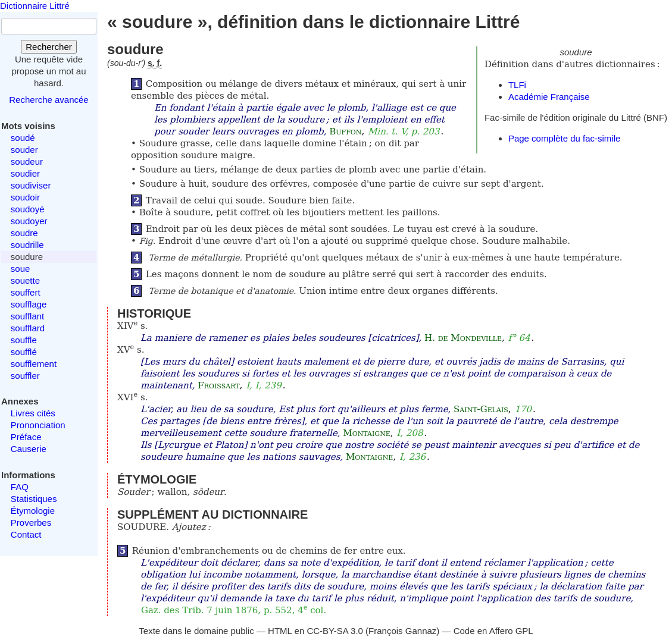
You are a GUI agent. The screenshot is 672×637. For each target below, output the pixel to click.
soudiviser (31, 185)
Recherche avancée (49, 100)
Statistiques (34, 499)
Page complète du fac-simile (564, 138)
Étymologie (33, 511)
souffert (26, 292)
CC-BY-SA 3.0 (335, 631)
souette (25, 280)
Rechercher (49, 47)
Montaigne (366, 433)
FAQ (20, 487)
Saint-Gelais (481, 409)
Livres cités (33, 413)
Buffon (345, 131)
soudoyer (29, 221)
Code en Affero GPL (493, 631)
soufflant (27, 316)
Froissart (218, 385)
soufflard (28, 328)
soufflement (34, 364)
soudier (25, 173)
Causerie (29, 449)
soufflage (29, 304)
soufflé (24, 352)
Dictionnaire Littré (35, 6)
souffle (24, 340)
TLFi (517, 85)
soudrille (27, 245)
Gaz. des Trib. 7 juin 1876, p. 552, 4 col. (234, 610)
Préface (26, 437)
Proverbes (31, 523)
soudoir (25, 197)
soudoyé (28, 209)
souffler (25, 376)
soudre (24, 233)
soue (21, 269)
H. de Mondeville (463, 338)
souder (24, 150)
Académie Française (549, 97)
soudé (23, 138)
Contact (26, 534)
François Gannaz (402, 631)
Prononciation (38, 425)
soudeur (27, 161)
